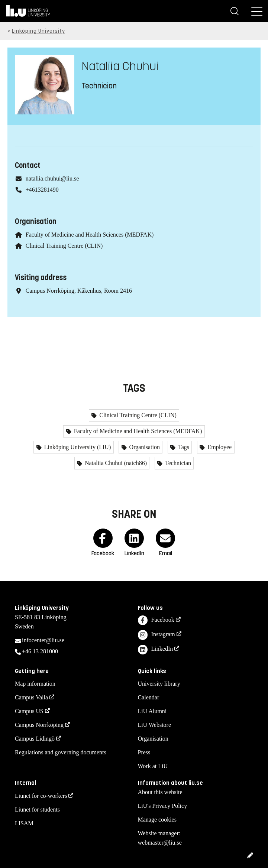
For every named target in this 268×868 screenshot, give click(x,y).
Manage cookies (157, 820)
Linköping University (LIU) (77, 447)
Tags (183, 447)
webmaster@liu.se (160, 843)
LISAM (24, 823)
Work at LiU (153, 766)
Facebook (156, 620)
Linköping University (38, 31)
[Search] (235, 11)
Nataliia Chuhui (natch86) (115, 463)
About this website (160, 792)
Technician (177, 463)
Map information (35, 684)
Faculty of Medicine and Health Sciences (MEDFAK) (90, 235)
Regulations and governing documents (61, 752)
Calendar (149, 697)
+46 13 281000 (40, 651)
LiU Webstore (155, 725)
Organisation (144, 447)
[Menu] (257, 11)
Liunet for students (37, 810)
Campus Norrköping (39, 725)
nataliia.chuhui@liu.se (52, 178)
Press (144, 752)
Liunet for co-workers (41, 796)
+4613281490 (42, 190)
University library (159, 684)
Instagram (156, 635)
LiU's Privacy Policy (163, 806)
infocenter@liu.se (43, 640)
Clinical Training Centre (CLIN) (64, 246)
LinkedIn (156, 650)
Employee (219, 447)
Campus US (29, 711)
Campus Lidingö (35, 739)
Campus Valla (31, 697)
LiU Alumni (152, 711)
